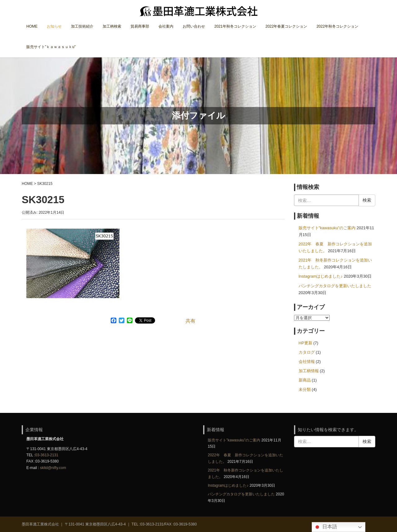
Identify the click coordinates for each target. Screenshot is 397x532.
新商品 (305, 380)
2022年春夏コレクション (286, 26)
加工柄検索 (112, 26)
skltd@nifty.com (53, 468)
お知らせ (54, 26)
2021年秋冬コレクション (235, 26)
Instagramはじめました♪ (321, 276)
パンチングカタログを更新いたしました (335, 286)
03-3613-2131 (47, 455)
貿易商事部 (140, 26)
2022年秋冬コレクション (337, 26)
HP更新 (306, 343)
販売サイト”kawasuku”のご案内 (327, 228)
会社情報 (307, 362)
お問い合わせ (194, 26)
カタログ (307, 352)
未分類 (305, 389)
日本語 (325, 527)
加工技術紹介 (82, 26)
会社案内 (166, 26)
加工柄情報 (309, 371)
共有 (190, 321)
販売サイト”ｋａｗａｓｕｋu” (51, 47)
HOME (32, 26)
